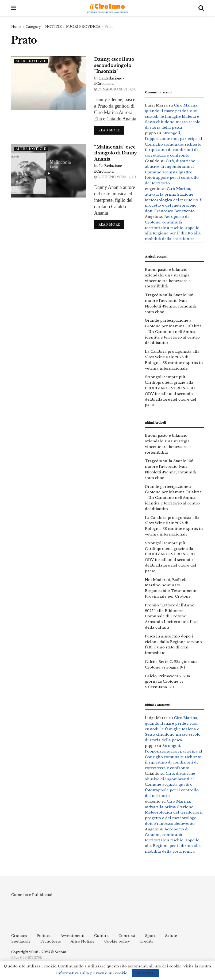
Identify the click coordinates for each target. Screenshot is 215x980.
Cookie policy (117, 941)
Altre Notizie (31, 61)
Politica (44, 936)
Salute (171, 936)
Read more (111, 130)
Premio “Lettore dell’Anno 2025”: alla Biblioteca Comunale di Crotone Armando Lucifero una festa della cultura (172, 616)
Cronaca (19, 936)
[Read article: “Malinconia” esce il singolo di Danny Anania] (49, 171)
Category (33, 27)
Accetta (145, 973)
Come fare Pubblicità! (32, 895)
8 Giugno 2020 (110, 177)
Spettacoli (21, 941)
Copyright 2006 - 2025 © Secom (39, 952)
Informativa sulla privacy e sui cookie (92, 973)
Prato (109, 27)
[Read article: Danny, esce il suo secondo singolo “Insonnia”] (49, 83)
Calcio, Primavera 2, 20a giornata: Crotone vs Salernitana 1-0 (168, 682)
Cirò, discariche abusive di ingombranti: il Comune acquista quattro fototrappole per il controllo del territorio (172, 172)
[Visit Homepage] (107, 8)
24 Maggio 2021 (111, 89)
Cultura (101, 936)
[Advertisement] (174, 51)
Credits (146, 941)
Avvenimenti (72, 936)
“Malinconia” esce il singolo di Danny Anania (116, 153)
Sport (150, 936)
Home (16, 27)
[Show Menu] (14, 8)
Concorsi (127, 936)
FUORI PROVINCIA (83, 27)
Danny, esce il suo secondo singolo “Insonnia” (114, 65)
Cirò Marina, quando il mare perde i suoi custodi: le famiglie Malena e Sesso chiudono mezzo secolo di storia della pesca (173, 116)
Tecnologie (50, 941)
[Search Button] (201, 8)
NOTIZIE (53, 27)
